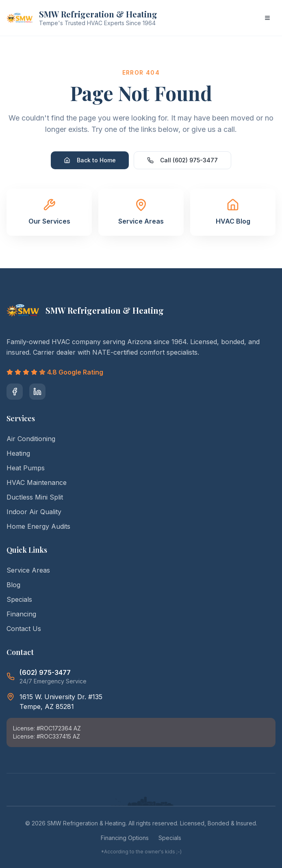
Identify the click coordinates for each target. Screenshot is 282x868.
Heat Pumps (26, 468)
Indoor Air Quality (34, 512)
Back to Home (90, 160)
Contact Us (24, 629)
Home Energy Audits (38, 526)
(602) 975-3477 (45, 672)
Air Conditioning (31, 439)
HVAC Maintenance (37, 482)
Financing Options (125, 838)
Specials (19, 599)
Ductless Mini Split (35, 497)
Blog (13, 585)
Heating (18, 453)
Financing (21, 614)
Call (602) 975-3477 (182, 160)
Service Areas (28, 570)
